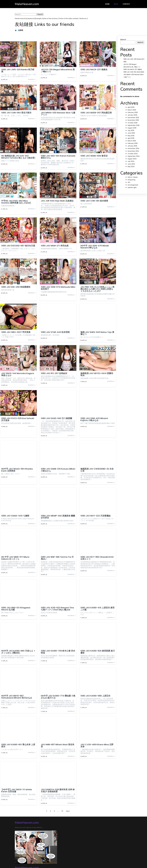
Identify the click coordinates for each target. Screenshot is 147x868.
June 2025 (131, 133)
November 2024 (133, 151)
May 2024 (131, 167)
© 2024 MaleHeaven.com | (26, 859)
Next (68, 812)
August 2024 (132, 159)
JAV (129, 182)
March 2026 (132, 110)
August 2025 (132, 128)
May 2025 (131, 136)
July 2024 (131, 161)
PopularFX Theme (44, 859)
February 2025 (133, 143)
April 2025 (131, 138)
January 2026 (132, 115)
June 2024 (131, 164)
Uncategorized (133, 185)
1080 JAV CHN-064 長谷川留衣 (134, 72)
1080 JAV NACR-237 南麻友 (133, 69)
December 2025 (133, 118)
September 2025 (134, 125)
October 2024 (133, 154)
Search (123, 40)
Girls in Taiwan (133, 177)
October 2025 (133, 123)
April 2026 (131, 107)
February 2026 (133, 112)
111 (62, 812)
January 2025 (132, 146)
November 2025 (133, 120)
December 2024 (133, 148)
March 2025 (132, 141)
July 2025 (131, 130)
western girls (132, 187)
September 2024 (134, 156)
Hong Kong (131, 180)
